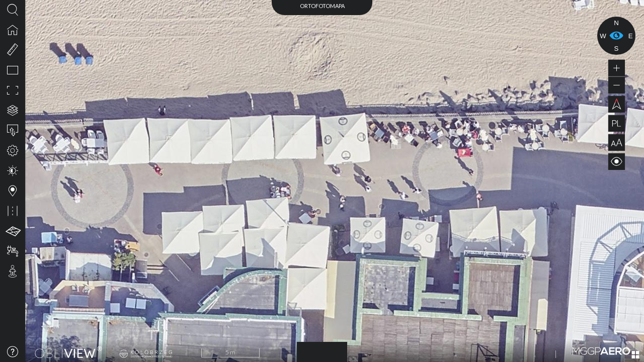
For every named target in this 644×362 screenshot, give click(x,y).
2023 (322, 351)
